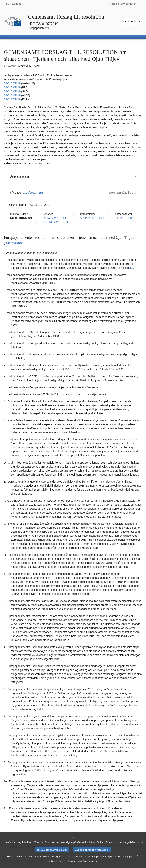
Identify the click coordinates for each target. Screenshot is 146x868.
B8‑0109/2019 (12, 91)
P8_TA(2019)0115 (125, 218)
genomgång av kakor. (86, 864)
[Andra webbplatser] (125, 4)
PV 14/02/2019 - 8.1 (54, 218)
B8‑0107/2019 (12, 83)
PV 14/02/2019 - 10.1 (91, 218)
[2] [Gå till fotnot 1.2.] (132, 268)
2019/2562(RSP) (33, 193)
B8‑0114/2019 (12, 95)
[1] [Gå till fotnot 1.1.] (95, 264)
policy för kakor (57, 864)
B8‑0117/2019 (12, 99)
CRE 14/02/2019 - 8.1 (55, 222)
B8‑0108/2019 (12, 87)
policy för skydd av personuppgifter (115, 860)
